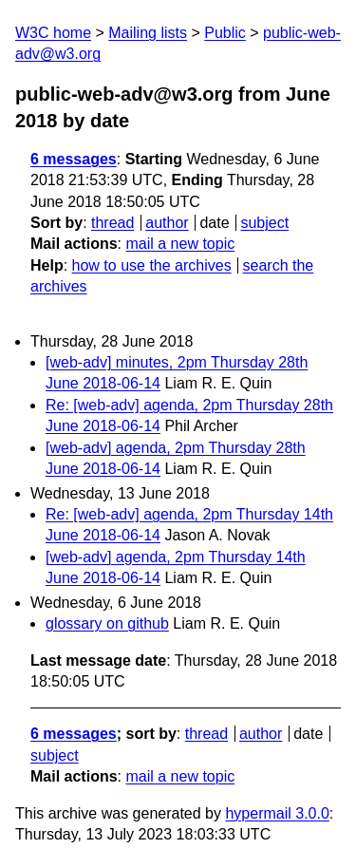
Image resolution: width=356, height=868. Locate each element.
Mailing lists (148, 33)
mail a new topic (180, 244)
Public (225, 33)
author (167, 223)
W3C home (53, 33)
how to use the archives (152, 265)
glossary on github (107, 623)
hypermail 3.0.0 (277, 813)
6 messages (74, 159)
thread (112, 223)
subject (264, 223)
